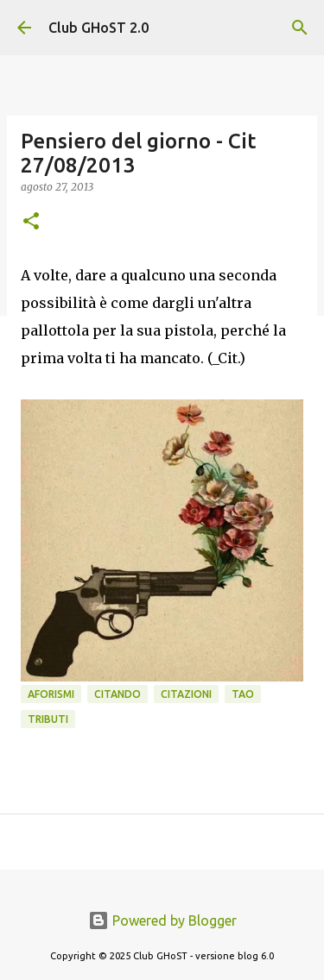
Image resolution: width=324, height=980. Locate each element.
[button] (31, 222)
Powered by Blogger (162, 920)
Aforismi (51, 694)
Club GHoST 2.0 (98, 28)
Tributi (48, 719)
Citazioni (186, 694)
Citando (118, 694)
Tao (243, 694)
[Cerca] (300, 28)
